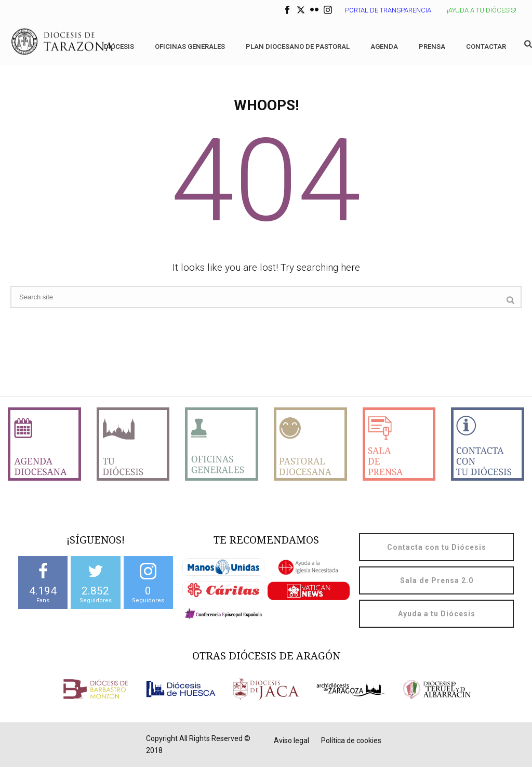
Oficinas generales (190, 47)
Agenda (384, 47)
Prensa (432, 47)
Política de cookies (351, 740)
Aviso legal (291, 740)
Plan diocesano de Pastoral (298, 47)
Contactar (486, 47)
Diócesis (119, 47)
